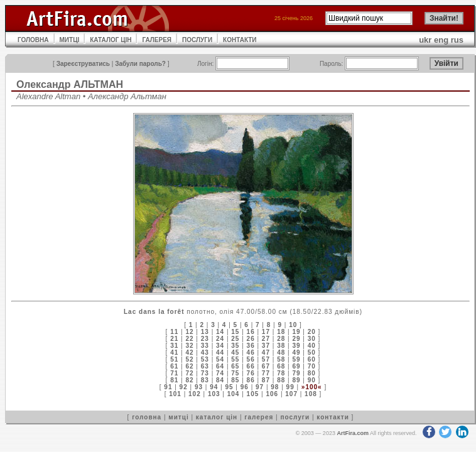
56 (251, 359)
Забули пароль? (140, 64)
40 (312, 346)
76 (251, 373)
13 (205, 332)
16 (251, 332)
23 (205, 339)
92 (184, 387)
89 (296, 380)
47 (266, 352)
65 (235, 366)
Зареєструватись (83, 64)
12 (189, 332)
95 (229, 387)
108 (311, 394)
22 (189, 339)
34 (220, 346)
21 (174, 339)
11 (174, 332)
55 (235, 359)
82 (189, 380)
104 (234, 394)
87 (266, 380)
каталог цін (217, 417)
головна (147, 417)
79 (296, 373)
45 (235, 352)
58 (281, 359)
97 (260, 387)
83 (205, 380)
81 (174, 380)
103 (214, 394)
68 (281, 366)
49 (296, 352)
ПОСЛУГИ (197, 40)
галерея (259, 417)
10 (293, 325)
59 (296, 359)
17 (266, 332)
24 (220, 339)
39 (296, 346)
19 (296, 332)
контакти (333, 417)
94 (214, 387)
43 (205, 352)
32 (189, 346)
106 (272, 394)
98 (275, 387)
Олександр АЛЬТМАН (70, 84)
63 (205, 366)
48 (281, 352)
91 (168, 387)
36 (251, 346)
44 (220, 352)
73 (205, 373)
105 (253, 394)
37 (266, 346)
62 (189, 366)
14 (220, 332)
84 (220, 380)
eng (441, 40)
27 (266, 339)
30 (312, 339)
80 (312, 373)
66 (251, 366)
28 (281, 339)
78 (281, 373)
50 (312, 352)
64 (220, 366)
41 (174, 352)
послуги (295, 417)
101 (175, 394)
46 (251, 352)
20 (312, 332)
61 (174, 366)
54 (220, 359)
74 (220, 373)
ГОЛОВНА (33, 40)
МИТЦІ (70, 40)
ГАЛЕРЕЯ (157, 40)
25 (235, 339)
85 (235, 380)
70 (312, 366)
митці (178, 417)
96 (245, 387)
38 (281, 346)
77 (266, 373)
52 (189, 359)
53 (205, 359)
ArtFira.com (353, 433)
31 (174, 346)
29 (296, 339)
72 (189, 373)
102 (195, 394)
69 (296, 366)
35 (235, 346)
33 (205, 346)
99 (290, 387)
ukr (425, 40)
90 (312, 380)
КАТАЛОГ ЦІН (111, 40)
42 (189, 352)
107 (291, 394)
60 (312, 359)
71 (174, 373)
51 (174, 359)
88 (281, 380)
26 (251, 339)
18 (281, 332)
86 (251, 380)
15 (235, 332)
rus (457, 40)
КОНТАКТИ (240, 40)
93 (199, 387)
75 (235, 373)
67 (266, 366)
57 (266, 359)
